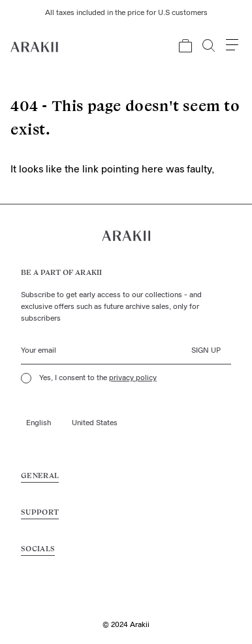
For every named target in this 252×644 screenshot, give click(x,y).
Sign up (206, 351)
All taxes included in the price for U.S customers (126, 13)
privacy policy (133, 378)
